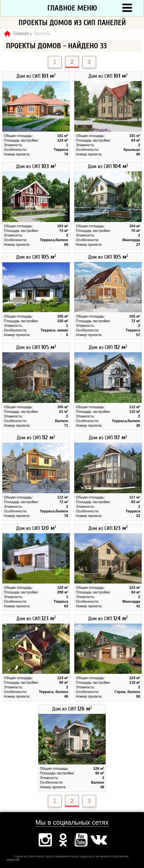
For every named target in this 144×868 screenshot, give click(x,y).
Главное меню (72, 8)
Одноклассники (63, 840)
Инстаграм (45, 840)
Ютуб (81, 840)
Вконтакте (99, 840)
